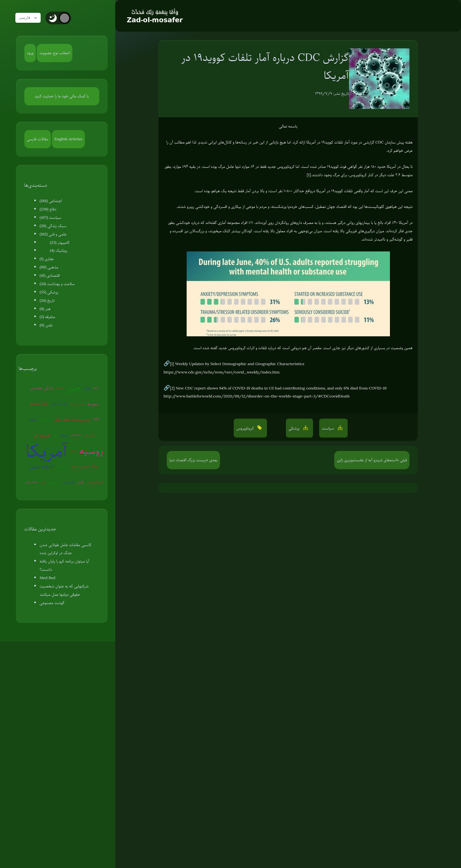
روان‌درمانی (63, 466)
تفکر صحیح (39, 404)
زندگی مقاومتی (42, 388)
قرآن (80, 482)
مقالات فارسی (38, 139)
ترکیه (96, 388)
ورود (30, 53)
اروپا (56, 435)
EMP (96, 419)
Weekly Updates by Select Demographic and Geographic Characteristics (240, 364)
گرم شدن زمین (59, 403)
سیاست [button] (328, 428)
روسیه (91, 451)
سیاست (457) (51, 217)
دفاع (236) (48, 209)
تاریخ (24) (47, 300)
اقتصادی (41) (50, 275)
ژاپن (43, 482)
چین (74, 388)
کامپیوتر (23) (60, 242)
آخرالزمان (76, 435)
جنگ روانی (32, 482)
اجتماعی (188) (51, 201)
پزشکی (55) (49, 292)
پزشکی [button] (295, 428)
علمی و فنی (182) (53, 234)
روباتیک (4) (59, 250)
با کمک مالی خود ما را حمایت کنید (62, 96)
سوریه (93, 404)
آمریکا (47, 451)
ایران (87, 388)
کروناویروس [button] (246, 428)
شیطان (33, 419)
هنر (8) (45, 309)
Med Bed (48, 578)
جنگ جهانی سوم (85, 466)
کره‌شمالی (69, 482)
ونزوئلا (64, 435)
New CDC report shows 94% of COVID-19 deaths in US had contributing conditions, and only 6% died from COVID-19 (281, 388)
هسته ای (42, 435)
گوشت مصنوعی (52, 603)
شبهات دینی (42, 466)
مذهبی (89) (49, 267)
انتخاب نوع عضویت (55, 53)
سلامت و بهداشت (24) (57, 284)
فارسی (30, 18)
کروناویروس (95, 482)
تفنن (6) (46, 325)
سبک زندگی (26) (53, 226)
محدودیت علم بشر (73, 419)
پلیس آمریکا (78, 403)
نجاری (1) (47, 259)
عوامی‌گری (89, 435)
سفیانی (60, 388)
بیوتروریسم (54, 482)
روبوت (74, 450)
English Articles (68, 139)
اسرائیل (45, 419)
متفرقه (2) (48, 317)
